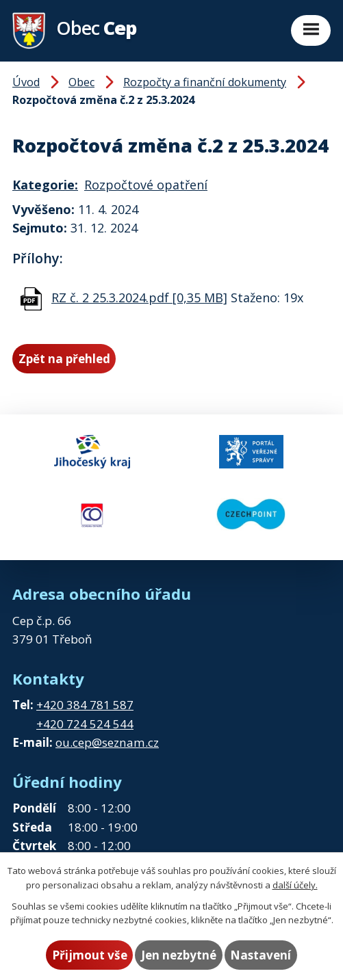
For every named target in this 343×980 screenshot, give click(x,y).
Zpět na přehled (64, 359)
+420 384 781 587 (85, 705)
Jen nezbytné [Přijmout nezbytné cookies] (179, 955)
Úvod (26, 82)
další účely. (295, 885)
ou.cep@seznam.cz (107, 742)
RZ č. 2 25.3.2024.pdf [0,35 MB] (139, 297)
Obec (81, 82)
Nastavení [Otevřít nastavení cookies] (261, 955)
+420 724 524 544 (85, 724)
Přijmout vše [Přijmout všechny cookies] (90, 955)
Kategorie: (45, 185)
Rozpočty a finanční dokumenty (205, 82)
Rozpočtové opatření (146, 185)
